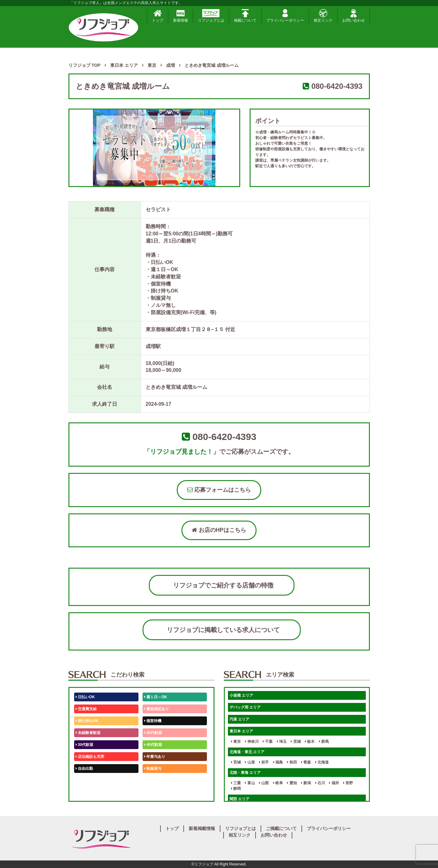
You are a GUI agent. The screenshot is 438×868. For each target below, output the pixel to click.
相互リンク (323, 16)
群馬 (324, 742)
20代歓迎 (153, 733)
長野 (348, 783)
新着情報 (181, 16)
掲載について (245, 16)
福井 (334, 783)
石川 (320, 783)
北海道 (322, 762)
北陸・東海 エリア (245, 773)
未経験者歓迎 (88, 733)
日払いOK (85, 697)
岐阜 (278, 783)
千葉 (268, 742)
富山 (250, 783)
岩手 (264, 762)
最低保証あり (157, 709)
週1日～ (152, 792)
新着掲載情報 (202, 828)
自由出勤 (84, 769)
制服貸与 (153, 769)
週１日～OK (156, 697)
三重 (236, 783)
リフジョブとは (211, 16)
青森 (306, 762)
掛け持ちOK (87, 721)
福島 (278, 762)
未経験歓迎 (155, 780)
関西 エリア (239, 799)
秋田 (292, 762)
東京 (236, 742)
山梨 (264, 783)
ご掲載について (281, 828)
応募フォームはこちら (219, 490)
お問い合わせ (354, 16)
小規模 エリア (241, 695)
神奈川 (252, 742)
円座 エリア (239, 719)
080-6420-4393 (337, 86)
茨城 (296, 742)
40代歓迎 (153, 745)
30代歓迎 (85, 745)
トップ (158, 16)
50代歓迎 (85, 780)
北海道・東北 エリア (247, 752)
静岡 (236, 789)
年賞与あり (155, 757)
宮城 (236, 762)
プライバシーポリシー (285, 16)
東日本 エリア (241, 731)
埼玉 (282, 742)
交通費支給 (86, 709)
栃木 (310, 742)
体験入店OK (87, 792)
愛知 (292, 783)
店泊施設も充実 (90, 757)
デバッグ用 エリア (245, 707)
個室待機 (153, 721)
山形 (250, 762)
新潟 (306, 783)
